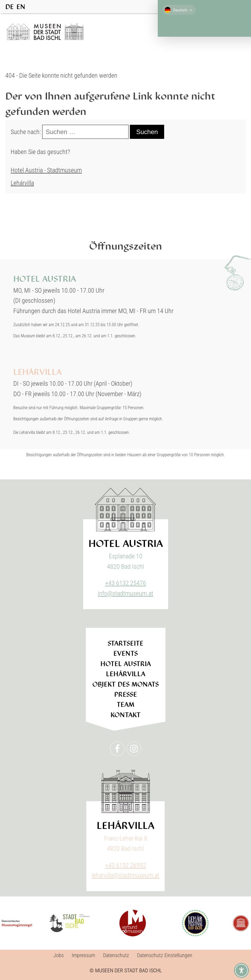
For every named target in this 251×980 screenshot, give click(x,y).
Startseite (126, 643)
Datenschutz (116, 955)
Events (126, 653)
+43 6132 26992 (126, 865)
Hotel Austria (126, 664)
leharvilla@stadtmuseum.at (126, 875)
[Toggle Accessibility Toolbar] (241, 970)
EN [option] (21, 7)
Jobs (59, 955)
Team (126, 705)
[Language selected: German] (17, 7)
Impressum (83, 955)
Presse (126, 694)
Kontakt (126, 715)
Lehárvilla (22, 183)
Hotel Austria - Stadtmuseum (46, 170)
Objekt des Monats (126, 684)
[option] (21, 7)
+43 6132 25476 (126, 583)
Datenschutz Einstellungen (165, 955)
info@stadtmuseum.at (126, 593)
